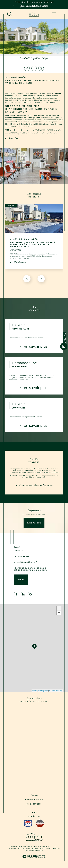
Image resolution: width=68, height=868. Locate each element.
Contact (65, 338)
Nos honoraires (14, 848)
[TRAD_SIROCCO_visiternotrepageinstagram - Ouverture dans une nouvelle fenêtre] (41, 68)
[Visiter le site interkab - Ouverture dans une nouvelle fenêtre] (28, 824)
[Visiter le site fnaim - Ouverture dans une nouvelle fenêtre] (40, 823)
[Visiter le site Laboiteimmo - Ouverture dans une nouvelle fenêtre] (34, 859)
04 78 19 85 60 (21, 557)
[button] (41, 279)
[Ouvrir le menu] (54, 14)
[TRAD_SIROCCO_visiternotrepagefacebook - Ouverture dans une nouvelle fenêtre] (27, 68)
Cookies (40, 850)
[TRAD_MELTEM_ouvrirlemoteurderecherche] (10, 14)
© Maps (43, 691)
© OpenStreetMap (56, 691)
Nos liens (56, 848)
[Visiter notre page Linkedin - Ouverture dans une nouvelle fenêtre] (34, 68)
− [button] (59, 613)
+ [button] (59, 608)
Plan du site (26, 848)
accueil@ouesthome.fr (26, 562)
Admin (49, 848)
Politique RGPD (30, 850)
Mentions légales (39, 848)
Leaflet (35, 691)
